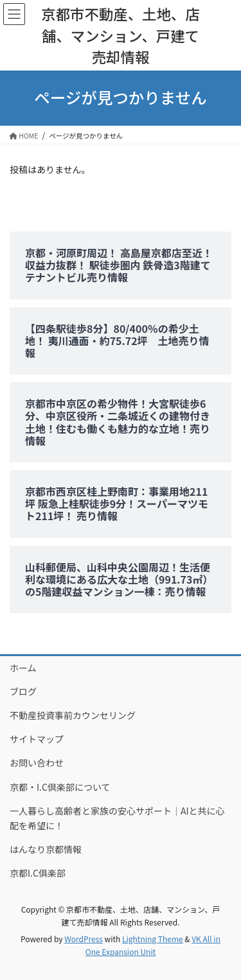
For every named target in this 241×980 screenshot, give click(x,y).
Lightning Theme (153, 939)
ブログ (23, 691)
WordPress (84, 939)
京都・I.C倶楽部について (60, 787)
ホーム (23, 668)
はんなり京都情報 (46, 849)
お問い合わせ (37, 763)
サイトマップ (37, 739)
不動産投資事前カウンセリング (73, 715)
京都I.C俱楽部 (38, 873)
